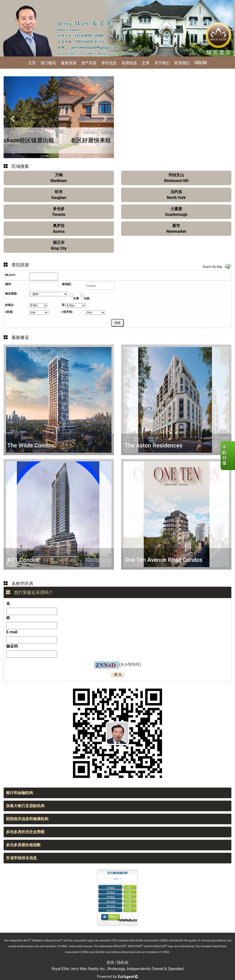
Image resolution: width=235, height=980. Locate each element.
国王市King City (59, 245)
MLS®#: (10, 275)
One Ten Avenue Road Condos (164, 560)
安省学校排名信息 (21, 858)
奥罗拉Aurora (59, 229)
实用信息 (129, 63)
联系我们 (182, 63)
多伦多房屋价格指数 (23, 845)
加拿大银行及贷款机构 (25, 806)
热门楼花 (48, 63)
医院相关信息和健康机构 (27, 819)
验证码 (12, 646)
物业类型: (11, 294)
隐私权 (123, 962)
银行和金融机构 (20, 793)
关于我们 (162, 63)
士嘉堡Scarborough (176, 212)
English (201, 63)
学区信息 (109, 63)
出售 (76, 298)
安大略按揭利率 (117, 873)
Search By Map (212, 267)
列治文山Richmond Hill (176, 178)
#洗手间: (67, 312)
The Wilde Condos (31, 445)
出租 (87, 298)
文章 (146, 63)
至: (64, 305)
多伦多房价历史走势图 (25, 832)
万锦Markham (59, 178)
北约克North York (176, 195)
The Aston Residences (154, 445)
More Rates (114, 918)
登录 (110, 962)
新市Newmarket (176, 229)
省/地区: (67, 284)
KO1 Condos (23, 560)
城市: (8, 284)
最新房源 (69, 63)
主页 (32, 63)
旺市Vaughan (59, 195)
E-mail (12, 632)
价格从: (10, 305)
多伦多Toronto (59, 212)
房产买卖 (89, 63)
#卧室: (9, 312)
